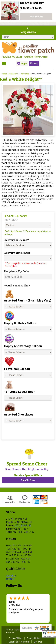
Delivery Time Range (17, 253)
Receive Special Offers (28, 475)
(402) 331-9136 (28, 32)
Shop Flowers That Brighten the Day (27, 469)
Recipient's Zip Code (16, 271)
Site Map (38, 642)
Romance (25, 74)
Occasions (14, 74)
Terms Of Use (15, 638)
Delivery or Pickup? (16, 240)
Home (4, 74)
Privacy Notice (34, 638)
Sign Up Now (28, 480)
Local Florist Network (19, 642)
